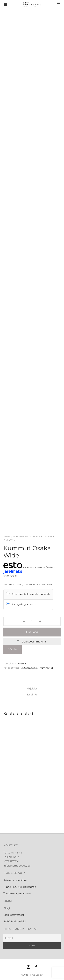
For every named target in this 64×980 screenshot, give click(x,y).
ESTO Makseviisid (15, 921)
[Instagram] (28, 967)
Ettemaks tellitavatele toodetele (31, 594)
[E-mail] (32, 938)
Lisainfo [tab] (32, 695)
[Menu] (5, 4)
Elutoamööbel (20, 537)
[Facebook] (36, 967)
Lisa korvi (32, 632)
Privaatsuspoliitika (15, 880)
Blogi (7, 908)
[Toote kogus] (32, 621)
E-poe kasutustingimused (20, 887)
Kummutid (36, 537)
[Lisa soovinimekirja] (32, 642)
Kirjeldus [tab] (32, 689)
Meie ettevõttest (14, 915)
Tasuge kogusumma (24, 604)
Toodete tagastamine (17, 893)
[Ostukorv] (59, 4)
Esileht (7, 537)
